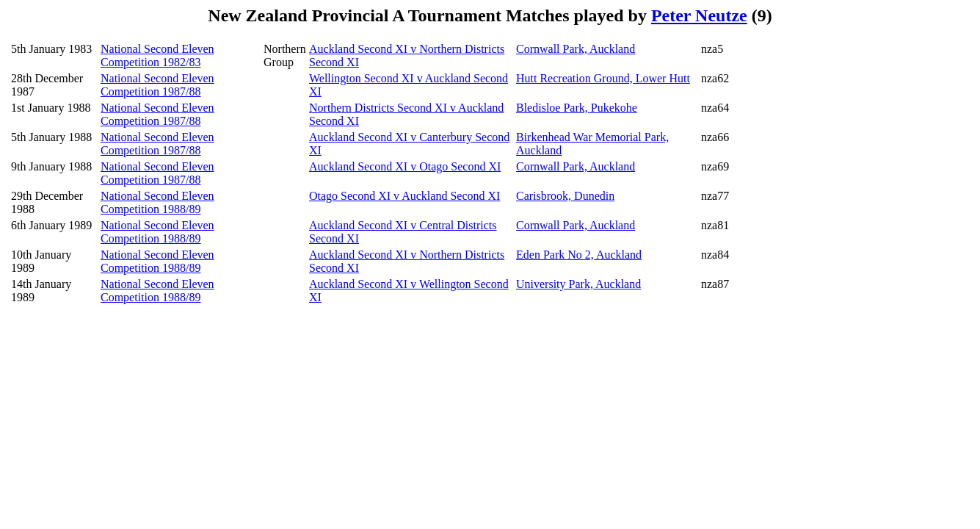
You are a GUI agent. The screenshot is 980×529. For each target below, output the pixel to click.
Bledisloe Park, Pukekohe (577, 108)
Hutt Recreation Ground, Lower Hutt (603, 78)
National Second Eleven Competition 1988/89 (157, 202)
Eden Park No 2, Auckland (579, 255)
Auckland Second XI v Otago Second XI (405, 166)
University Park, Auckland (578, 284)
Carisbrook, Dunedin (565, 196)
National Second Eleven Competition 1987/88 (157, 85)
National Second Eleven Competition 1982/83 (157, 55)
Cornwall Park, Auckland (576, 49)
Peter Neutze (699, 15)
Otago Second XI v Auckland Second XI (404, 196)
